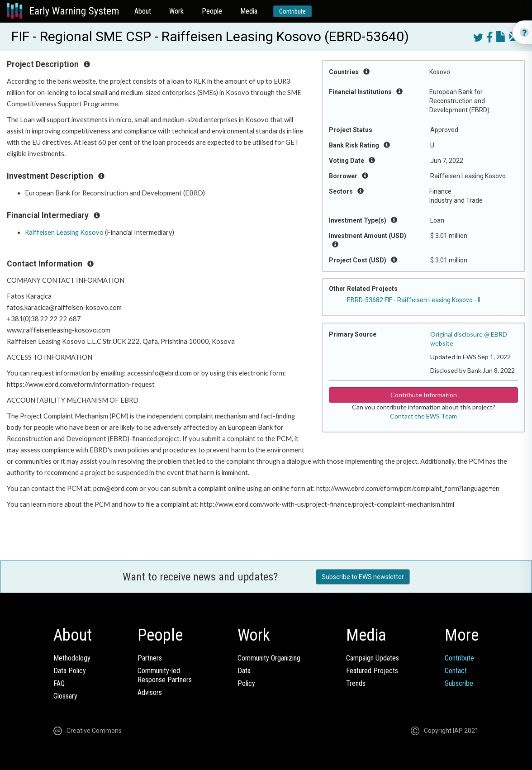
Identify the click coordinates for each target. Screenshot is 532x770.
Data (244, 671)
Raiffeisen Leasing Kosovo (64, 232)
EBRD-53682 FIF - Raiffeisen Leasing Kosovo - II (414, 300)
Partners (150, 658)
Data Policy (70, 671)
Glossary (65, 696)
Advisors (150, 692)
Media (249, 11)
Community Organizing (269, 658)
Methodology (72, 658)
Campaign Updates (373, 658)
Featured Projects (372, 671)
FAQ (59, 683)
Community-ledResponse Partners (165, 675)
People (212, 11)
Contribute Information (424, 395)
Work (176, 11)
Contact (456, 671)
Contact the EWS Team (423, 416)
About (143, 11)
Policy (246, 683)
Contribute (292, 11)
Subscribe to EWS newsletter (363, 577)
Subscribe (459, 683)
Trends (356, 683)
